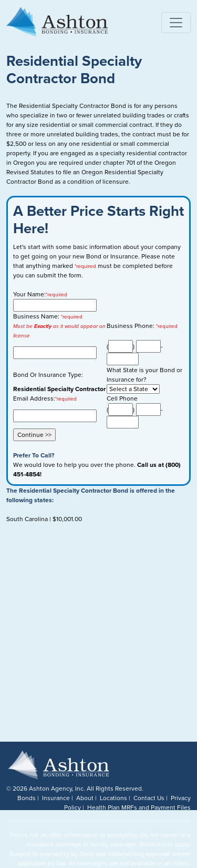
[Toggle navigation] (176, 23)
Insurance (56, 798)
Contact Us (149, 798)
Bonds (27, 798)
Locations (113, 798)
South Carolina (27, 519)
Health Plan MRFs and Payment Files (139, 807)
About (85, 798)
